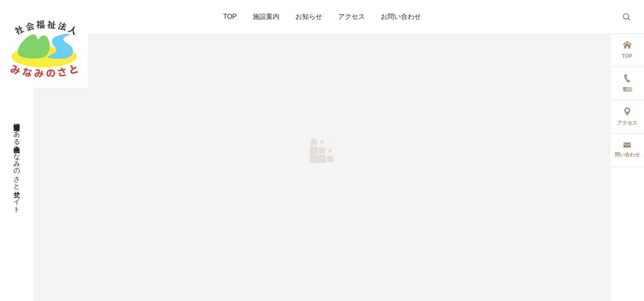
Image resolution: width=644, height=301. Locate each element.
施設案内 (266, 17)
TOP (230, 17)
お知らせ (309, 17)
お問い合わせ (401, 17)
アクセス (352, 17)
